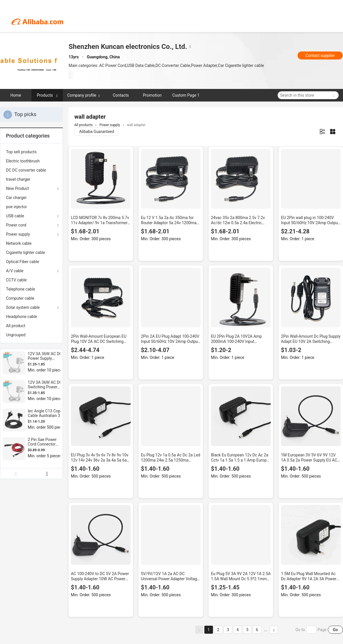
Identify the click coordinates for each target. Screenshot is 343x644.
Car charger (16, 198)
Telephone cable (21, 289)
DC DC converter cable (26, 170)
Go (335, 630)
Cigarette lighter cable (25, 253)
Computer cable (20, 298)
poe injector (16, 207)
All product (16, 326)
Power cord (16, 225)
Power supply (18, 234)
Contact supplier (320, 55)
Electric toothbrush (23, 161)
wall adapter (136, 125)
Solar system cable (23, 307)
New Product (17, 188)
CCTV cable (16, 280)
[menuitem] (31, 152)
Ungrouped (16, 335)
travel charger (18, 179)
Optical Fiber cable (23, 262)
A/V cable (15, 271)
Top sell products (21, 152)
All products (83, 125)
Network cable (19, 243)
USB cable (15, 216)
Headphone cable (22, 317)
